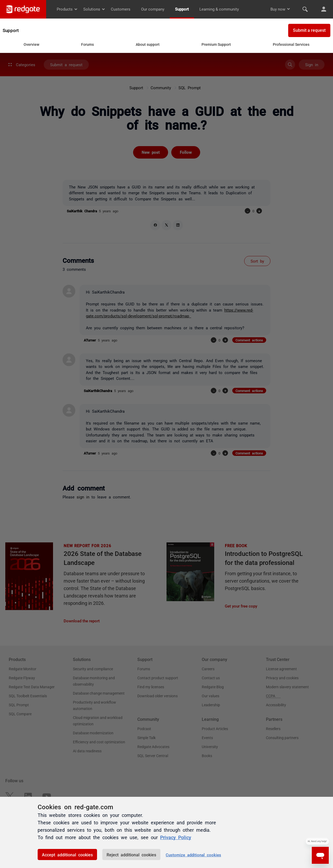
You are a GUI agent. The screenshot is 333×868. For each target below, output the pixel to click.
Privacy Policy (176, 837)
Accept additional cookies (67, 854)
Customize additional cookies (193, 855)
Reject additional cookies (131, 854)
